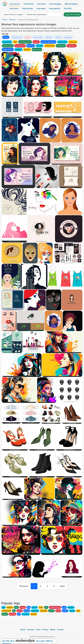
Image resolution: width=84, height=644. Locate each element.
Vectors (13, 20)
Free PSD (68, 8)
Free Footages (55, 4)
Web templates (71, 4)
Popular (58, 37)
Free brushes (27, 8)
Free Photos (29, 4)
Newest (28, 37)
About (53, 630)
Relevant (49, 37)
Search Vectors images (13, 14)
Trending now (17, 37)
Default (6, 37)
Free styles (41, 8)
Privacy (45, 630)
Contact (60, 630)
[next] (62, 586)
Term (38, 630)
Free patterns (55, 8)
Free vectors (15, 4)
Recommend (38, 37)
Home (5, 20)
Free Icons (14, 8)
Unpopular (68, 37)
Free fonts (42, 4)
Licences (31, 630)
